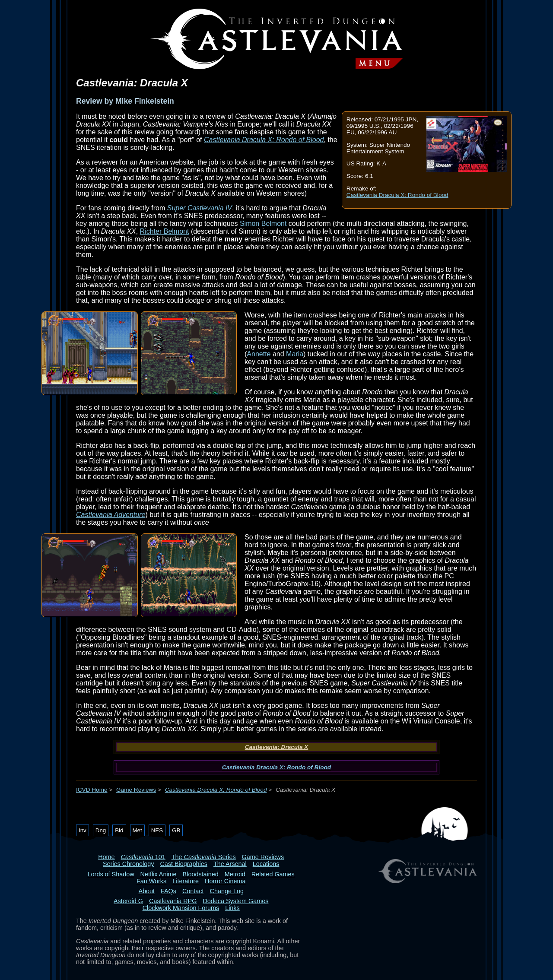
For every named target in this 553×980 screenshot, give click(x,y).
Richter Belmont (165, 231)
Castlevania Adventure (111, 515)
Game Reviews (136, 790)
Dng (101, 830)
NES (157, 830)
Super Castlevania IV (200, 208)
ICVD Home (92, 790)
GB (176, 830)
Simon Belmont (263, 224)
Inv (83, 830)
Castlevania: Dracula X (277, 747)
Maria (295, 354)
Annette (259, 354)
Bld (119, 830)
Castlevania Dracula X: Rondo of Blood (397, 195)
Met (137, 830)
